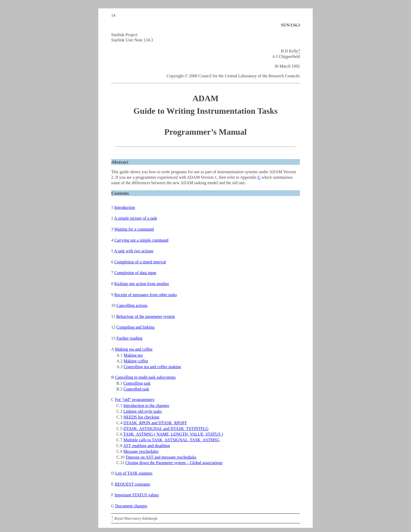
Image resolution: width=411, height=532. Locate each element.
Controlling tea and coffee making (152, 367)
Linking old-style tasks (143, 411)
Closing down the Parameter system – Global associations (174, 463)
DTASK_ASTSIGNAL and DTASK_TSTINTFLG (166, 429)
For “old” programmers (135, 400)
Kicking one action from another (142, 284)
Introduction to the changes (146, 406)
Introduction (125, 207)
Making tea (133, 355)
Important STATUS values (137, 495)
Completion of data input (135, 273)
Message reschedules (141, 451)
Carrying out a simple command (141, 240)
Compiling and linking (135, 327)
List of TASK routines (134, 473)
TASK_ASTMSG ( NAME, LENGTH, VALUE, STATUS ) (173, 434)
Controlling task (137, 383)
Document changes (131, 506)
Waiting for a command (134, 229)
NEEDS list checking (141, 417)
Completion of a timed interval (140, 262)
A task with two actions (134, 251)
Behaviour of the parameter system (145, 316)
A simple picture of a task (136, 218)
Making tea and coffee (134, 349)
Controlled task (136, 389)
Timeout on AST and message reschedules (161, 457)
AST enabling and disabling (147, 446)
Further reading (129, 338)
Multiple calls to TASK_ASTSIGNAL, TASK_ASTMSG (172, 440)
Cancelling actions (132, 305)
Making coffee (136, 361)
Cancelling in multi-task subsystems (145, 377)
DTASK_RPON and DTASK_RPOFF (155, 423)
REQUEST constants (133, 484)
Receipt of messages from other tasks (146, 295)
